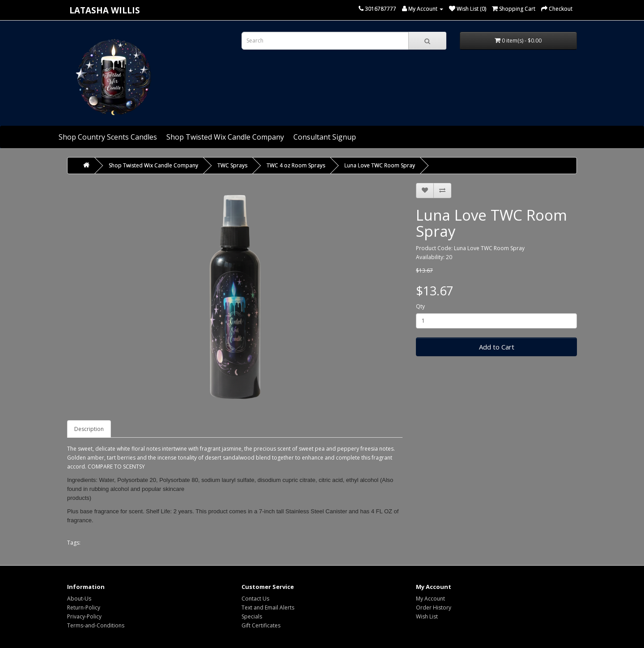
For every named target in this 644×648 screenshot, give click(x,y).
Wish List (427, 616)
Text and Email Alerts (268, 607)
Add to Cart (497, 347)
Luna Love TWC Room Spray (380, 165)
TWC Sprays (232, 165)
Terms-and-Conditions (96, 625)
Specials (252, 616)
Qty (420, 306)
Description (89, 429)
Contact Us (255, 599)
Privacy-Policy (84, 616)
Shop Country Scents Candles (108, 137)
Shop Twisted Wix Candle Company (225, 137)
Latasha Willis (105, 10)
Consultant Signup (325, 137)
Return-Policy (84, 607)
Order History (434, 607)
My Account (430, 599)
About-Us (79, 599)
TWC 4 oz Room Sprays (296, 165)
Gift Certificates (261, 625)
